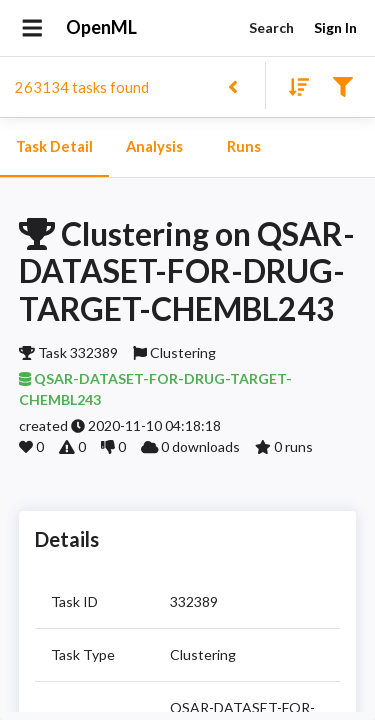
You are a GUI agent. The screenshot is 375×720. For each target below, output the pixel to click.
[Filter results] (342, 85)
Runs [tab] (244, 147)
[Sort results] (293, 85)
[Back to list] (232, 85)
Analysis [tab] (154, 147)
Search (271, 28)
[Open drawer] (32, 28)
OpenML (102, 28)
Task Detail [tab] (54, 147)
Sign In (335, 28)
